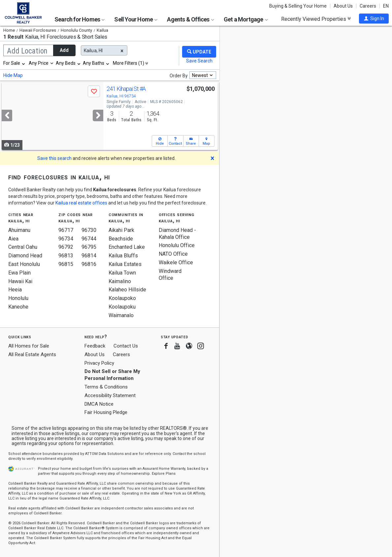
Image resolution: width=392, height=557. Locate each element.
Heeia (15, 290)
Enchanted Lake (127, 247)
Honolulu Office (177, 245)
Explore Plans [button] (164, 474)
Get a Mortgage (246, 19)
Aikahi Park (121, 230)
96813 (66, 256)
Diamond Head (25, 256)
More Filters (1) (129, 63)
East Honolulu (24, 264)
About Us (343, 6)
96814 (89, 256)
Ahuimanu (19, 230)
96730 (89, 230)
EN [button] (386, 6)
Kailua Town (122, 273)
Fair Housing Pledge (106, 412)
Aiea (13, 239)
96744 (89, 239)
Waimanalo (121, 315)
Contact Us (126, 346)
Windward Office (170, 275)
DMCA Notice (99, 404)
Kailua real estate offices (81, 203)
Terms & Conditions (106, 387)
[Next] (98, 115)
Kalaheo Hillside (127, 290)
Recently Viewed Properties (316, 19)
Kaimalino (120, 281)
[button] (374, 19)
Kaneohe (18, 307)
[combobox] (15, 63)
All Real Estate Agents (32, 354)
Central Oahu (23, 247)
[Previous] (7, 115)
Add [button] (64, 50)
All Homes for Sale (29, 346)
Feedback (95, 346)
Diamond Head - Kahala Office (177, 234)
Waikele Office (176, 262)
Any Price (39, 63)
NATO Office (173, 254)
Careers (368, 6)
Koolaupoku (122, 307)
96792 (66, 247)
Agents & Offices (190, 19)
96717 (66, 230)
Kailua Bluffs (123, 256)
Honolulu (18, 298)
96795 (89, 247)
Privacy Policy (99, 363)
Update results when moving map (269, 35)
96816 (89, 264)
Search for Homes (80, 19)
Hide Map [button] (13, 75)
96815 (66, 264)
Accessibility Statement (110, 395)
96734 (66, 239)
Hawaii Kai (20, 281)
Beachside (121, 239)
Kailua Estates (125, 264)
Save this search (54, 158)
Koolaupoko (122, 298)
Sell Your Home (136, 19)
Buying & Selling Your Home (298, 6)
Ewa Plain (19, 273)
